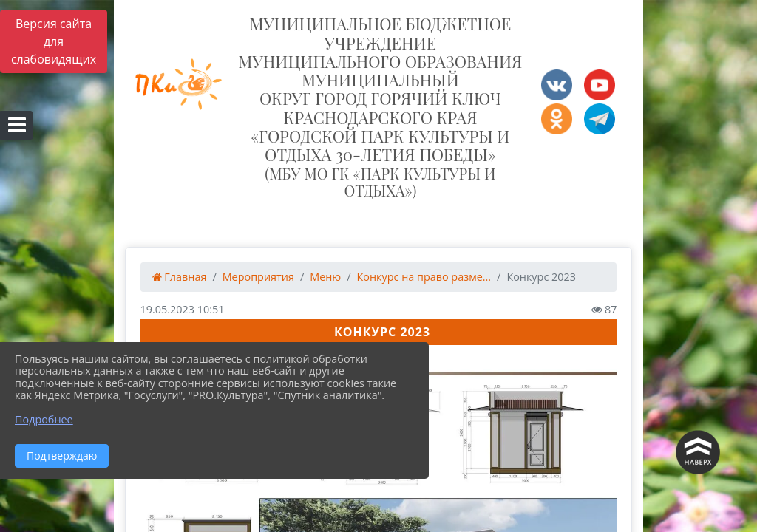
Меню (325, 277)
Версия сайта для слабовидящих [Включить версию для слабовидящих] (54, 41)
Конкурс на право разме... (424, 277)
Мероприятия (258, 277)
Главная (180, 277)
